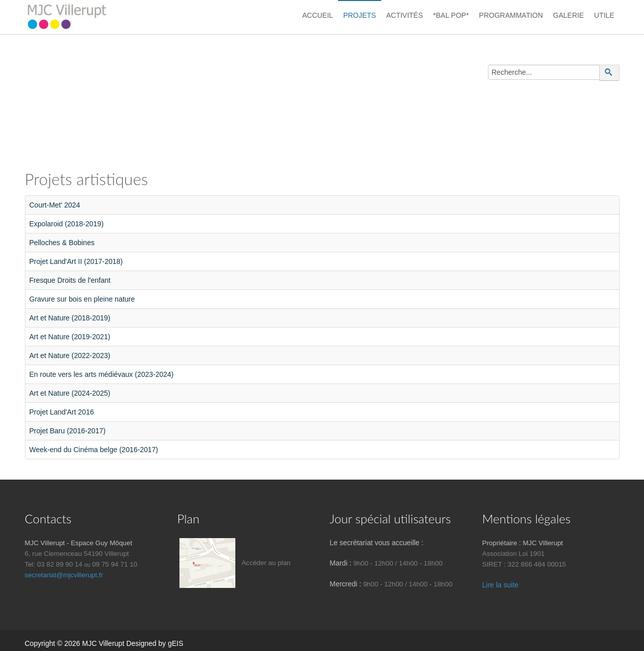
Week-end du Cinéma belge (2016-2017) (94, 450)
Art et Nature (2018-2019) (70, 318)
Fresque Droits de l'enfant (70, 280)
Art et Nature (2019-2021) (70, 337)
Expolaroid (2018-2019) (67, 224)
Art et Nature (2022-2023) (70, 356)
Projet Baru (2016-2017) (68, 431)
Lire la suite (501, 585)
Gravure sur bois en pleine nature (82, 299)
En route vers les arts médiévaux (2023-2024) (102, 374)
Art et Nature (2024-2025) (70, 393)
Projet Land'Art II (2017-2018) (76, 261)
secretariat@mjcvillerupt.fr (64, 575)
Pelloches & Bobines (62, 243)
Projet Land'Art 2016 (62, 412)
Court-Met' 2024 (55, 205)
